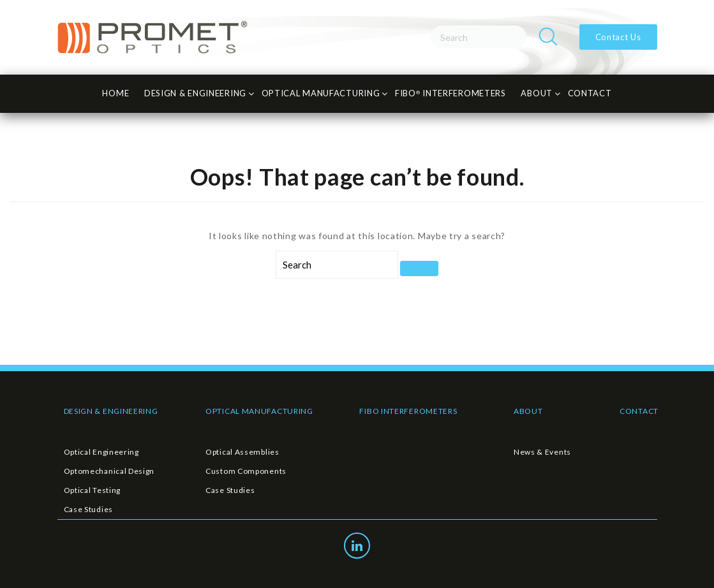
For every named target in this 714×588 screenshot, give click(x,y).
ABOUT (528, 411)
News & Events (542, 452)
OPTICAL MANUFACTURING (259, 411)
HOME (115, 93)
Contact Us (618, 37)
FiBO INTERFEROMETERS (450, 93)
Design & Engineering (195, 93)
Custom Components (246, 471)
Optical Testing (93, 490)
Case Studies (88, 509)
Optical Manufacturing (321, 93)
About (537, 93)
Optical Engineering (101, 452)
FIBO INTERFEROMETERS (408, 411)
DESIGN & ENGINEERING (111, 411)
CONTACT (590, 93)
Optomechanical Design (109, 471)
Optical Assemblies (242, 452)
